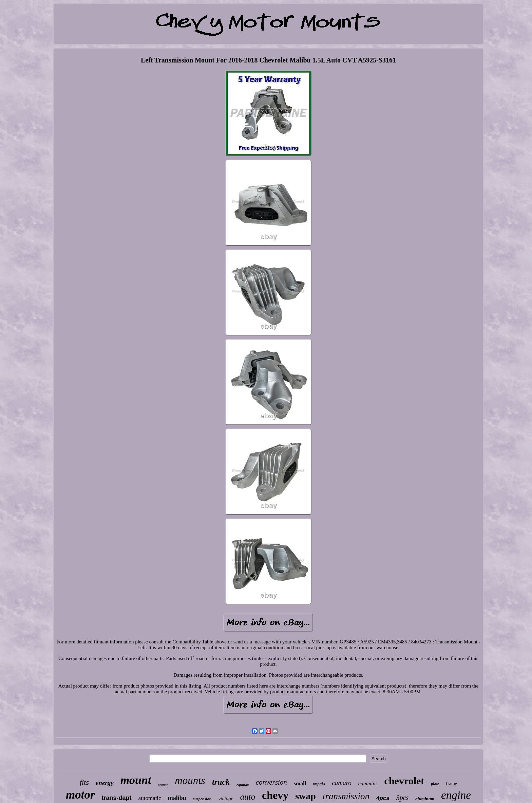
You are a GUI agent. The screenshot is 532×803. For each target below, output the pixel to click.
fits (84, 782)
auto (248, 797)
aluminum (425, 799)
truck (221, 782)
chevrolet (404, 781)
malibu (177, 798)
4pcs (383, 798)
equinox (243, 785)
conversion (271, 782)
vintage (226, 799)
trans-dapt (117, 798)
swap (306, 796)
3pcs (403, 798)
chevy (275, 795)
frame (451, 784)
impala (319, 784)
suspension (202, 799)
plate (435, 784)
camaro (341, 783)
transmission (346, 796)
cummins (368, 783)
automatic (150, 798)
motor (80, 795)
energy (105, 783)
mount (136, 780)
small (300, 783)
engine (456, 795)
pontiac (163, 785)
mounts (190, 780)
